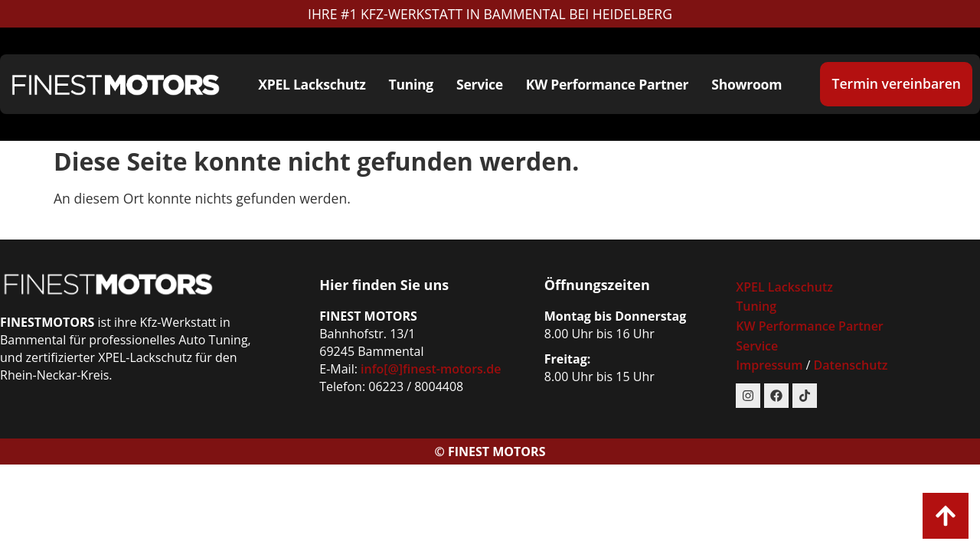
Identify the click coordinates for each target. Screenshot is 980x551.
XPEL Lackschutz (312, 84)
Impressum (771, 365)
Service (480, 84)
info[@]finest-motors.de (431, 369)
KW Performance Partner (608, 84)
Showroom (746, 84)
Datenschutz (851, 365)
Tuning (411, 84)
